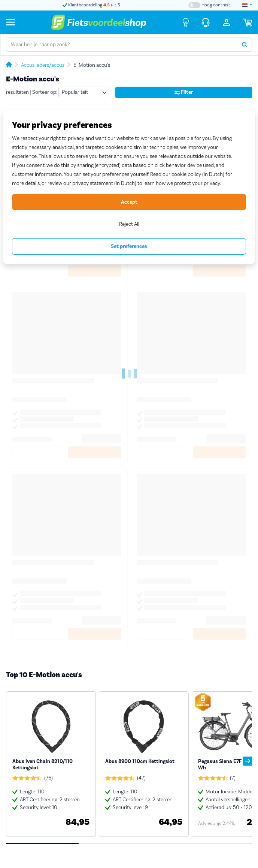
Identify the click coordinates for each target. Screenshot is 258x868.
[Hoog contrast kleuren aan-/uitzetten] (209, 5)
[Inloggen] (227, 22)
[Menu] (10, 22)
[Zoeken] (245, 45)
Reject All (129, 224)
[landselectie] (247, 5)
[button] (248, 761)
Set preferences (129, 246)
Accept (129, 202)
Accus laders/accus (43, 65)
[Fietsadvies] (186, 22)
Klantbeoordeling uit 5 (91, 5)
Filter (184, 92)
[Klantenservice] (206, 22)
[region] (129, 187)
